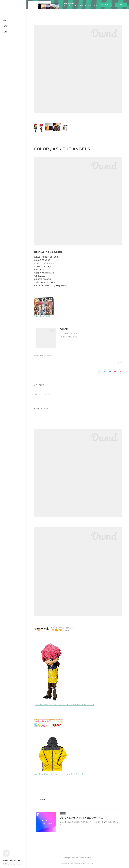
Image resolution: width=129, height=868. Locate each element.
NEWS (5, 32)
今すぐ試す (106, 4)
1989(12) (49, 356)
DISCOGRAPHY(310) (40, 356)
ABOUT (6, 26)
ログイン (121, 4)
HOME (5, 21)
